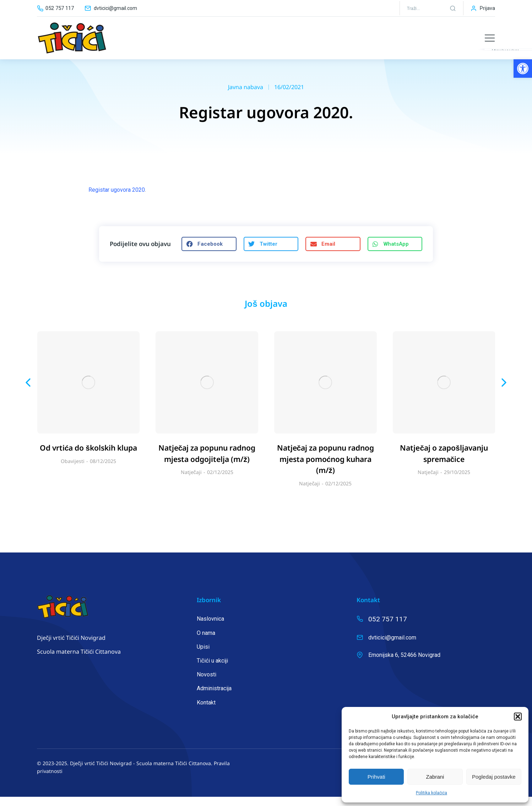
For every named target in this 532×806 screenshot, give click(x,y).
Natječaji (191, 481)
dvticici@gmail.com (115, 8)
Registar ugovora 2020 (117, 199)
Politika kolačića (431, 793)
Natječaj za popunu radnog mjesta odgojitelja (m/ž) (207, 463)
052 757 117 (60, 8)
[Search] (453, 8)
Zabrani (435, 777)
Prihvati (376, 777)
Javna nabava (246, 96)
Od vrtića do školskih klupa (88, 457)
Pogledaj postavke (494, 777)
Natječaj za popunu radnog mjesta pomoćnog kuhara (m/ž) (326, 468)
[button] (523, 69)
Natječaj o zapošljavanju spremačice (444, 463)
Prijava (487, 8)
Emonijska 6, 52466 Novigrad (404, 664)
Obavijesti (73, 470)
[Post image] (89, 392)
